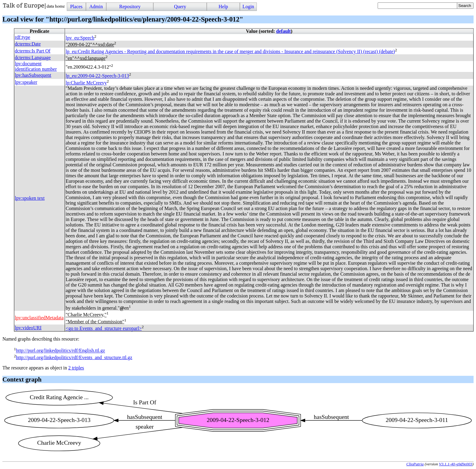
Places (76, 7)
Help (223, 7)
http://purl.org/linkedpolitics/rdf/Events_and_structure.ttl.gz (74, 357)
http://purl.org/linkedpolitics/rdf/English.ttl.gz (60, 351)
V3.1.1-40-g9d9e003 (456, 464)
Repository (130, 7)
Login (248, 7)
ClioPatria (415, 464)
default (284, 31)
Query (180, 7)
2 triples (76, 368)
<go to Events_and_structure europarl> (104, 328)
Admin (96, 7)
